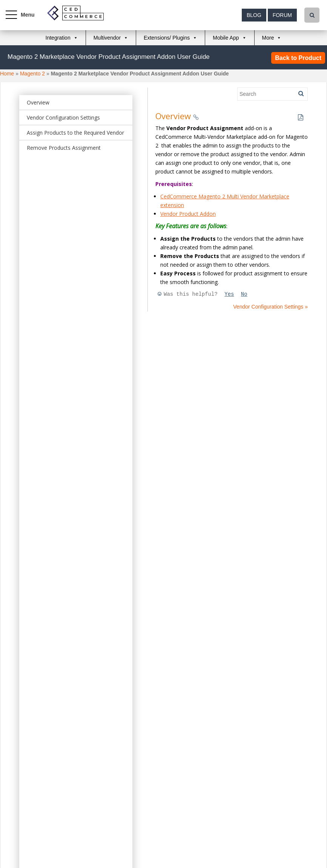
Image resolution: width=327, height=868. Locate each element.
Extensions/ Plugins (167, 38)
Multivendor (107, 38)
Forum (282, 15)
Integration (58, 38)
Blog (254, 15)
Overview (38, 102)
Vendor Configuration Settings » (270, 307)
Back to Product (298, 58)
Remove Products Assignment (64, 148)
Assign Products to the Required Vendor (75, 133)
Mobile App (226, 38)
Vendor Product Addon (188, 214)
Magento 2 (32, 74)
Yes (229, 294)
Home (7, 74)
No (244, 294)
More (268, 38)
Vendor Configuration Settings (63, 118)
